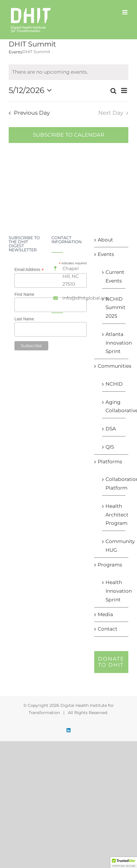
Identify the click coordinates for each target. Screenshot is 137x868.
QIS (110, 447)
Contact (108, 629)
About (105, 240)
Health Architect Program (114, 515)
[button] (124, 863)
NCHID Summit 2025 (114, 308)
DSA (111, 429)
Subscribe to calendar (69, 135)
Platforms (110, 462)
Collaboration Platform (114, 484)
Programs (110, 565)
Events (15, 52)
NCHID (114, 384)
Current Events (114, 276)
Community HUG (114, 546)
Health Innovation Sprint (114, 591)
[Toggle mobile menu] (125, 12)
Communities (112, 366)
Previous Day (32, 113)
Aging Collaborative (114, 406)
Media (105, 614)
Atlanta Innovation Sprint (114, 343)
